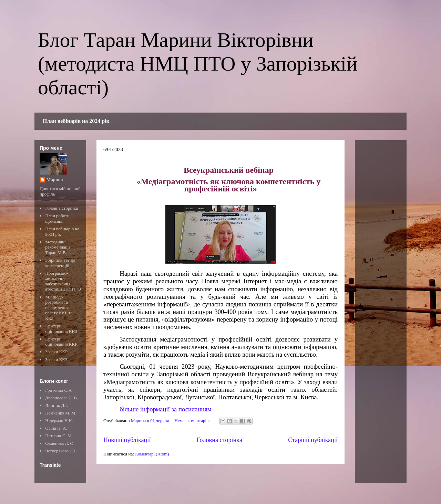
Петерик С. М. (59, 436)
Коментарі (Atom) (152, 454)
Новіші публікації (127, 440)
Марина (55, 180)
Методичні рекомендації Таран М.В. (58, 247)
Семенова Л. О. (60, 443)
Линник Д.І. (57, 405)
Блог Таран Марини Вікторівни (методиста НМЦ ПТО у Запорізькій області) (198, 64)
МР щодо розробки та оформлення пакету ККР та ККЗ (59, 308)
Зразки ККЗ (56, 360)
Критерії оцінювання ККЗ (61, 329)
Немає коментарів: (193, 421)
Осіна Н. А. (56, 428)
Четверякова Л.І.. (61, 451)
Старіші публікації (313, 440)
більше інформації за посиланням (166, 409)
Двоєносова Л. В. (61, 398)
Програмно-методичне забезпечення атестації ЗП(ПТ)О (63, 281)
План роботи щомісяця (57, 218)
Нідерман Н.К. (59, 421)
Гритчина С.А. (59, 390)
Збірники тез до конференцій (60, 263)
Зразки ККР (56, 352)
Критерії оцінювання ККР (61, 342)
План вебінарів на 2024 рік (76, 121)
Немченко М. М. (61, 413)
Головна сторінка (219, 440)
